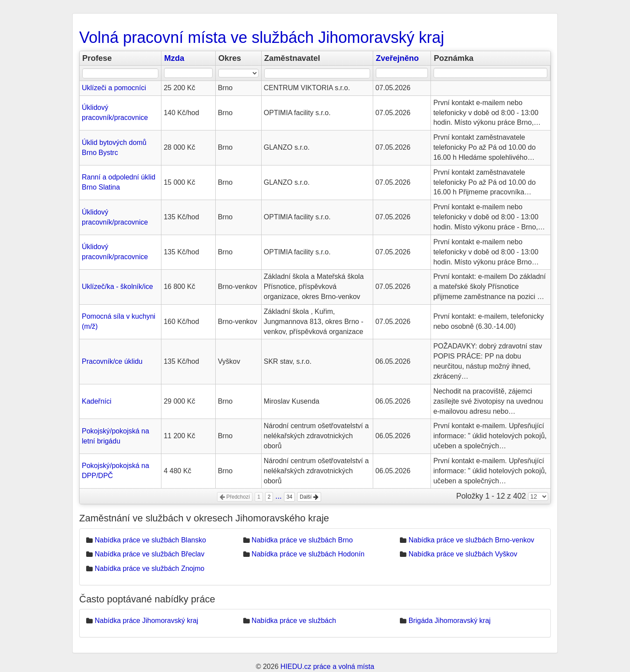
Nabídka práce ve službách (294, 621)
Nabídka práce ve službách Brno (302, 540)
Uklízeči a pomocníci (114, 88)
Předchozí (235, 497)
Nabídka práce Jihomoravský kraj (146, 621)
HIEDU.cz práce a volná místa (327, 667)
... (278, 496)
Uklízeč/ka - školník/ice (117, 287)
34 (289, 497)
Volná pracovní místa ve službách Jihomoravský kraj (262, 37)
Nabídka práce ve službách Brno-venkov (471, 540)
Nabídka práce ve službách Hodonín (308, 554)
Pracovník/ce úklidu (112, 361)
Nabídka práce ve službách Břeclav (149, 554)
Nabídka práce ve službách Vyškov (463, 554)
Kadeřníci (97, 401)
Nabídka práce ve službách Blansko (150, 540)
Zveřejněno (397, 58)
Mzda (174, 58)
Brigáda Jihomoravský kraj (450, 621)
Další (309, 497)
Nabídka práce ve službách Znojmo (149, 568)
